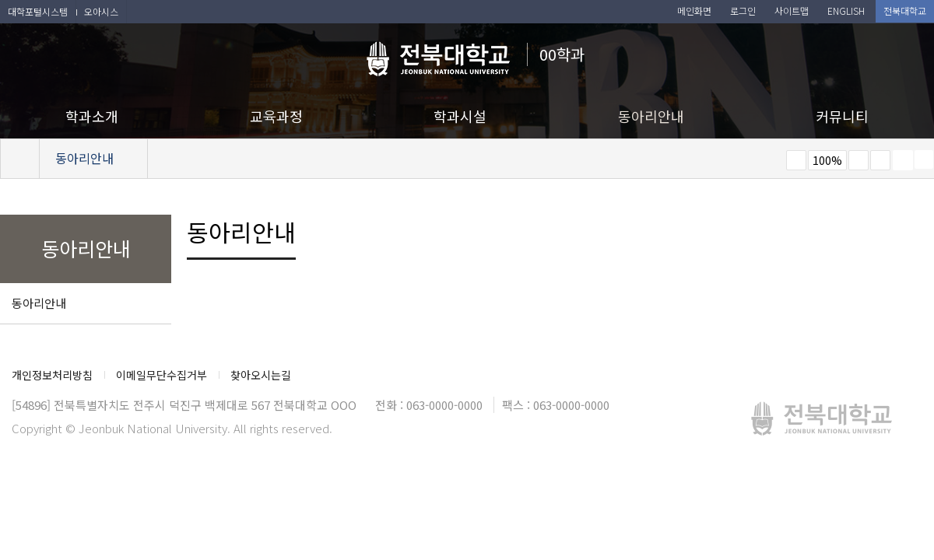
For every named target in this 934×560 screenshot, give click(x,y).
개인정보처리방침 (52, 375)
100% (827, 160)
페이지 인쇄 (903, 160)
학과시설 (460, 116)
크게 (859, 160)
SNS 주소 (924, 159)
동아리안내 (651, 116)
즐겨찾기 (880, 160)
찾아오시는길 (261, 375)
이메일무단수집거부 (162, 375)
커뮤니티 (842, 116)
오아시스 (101, 11)
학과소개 (92, 116)
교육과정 (276, 116)
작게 (796, 160)
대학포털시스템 (38, 11)
